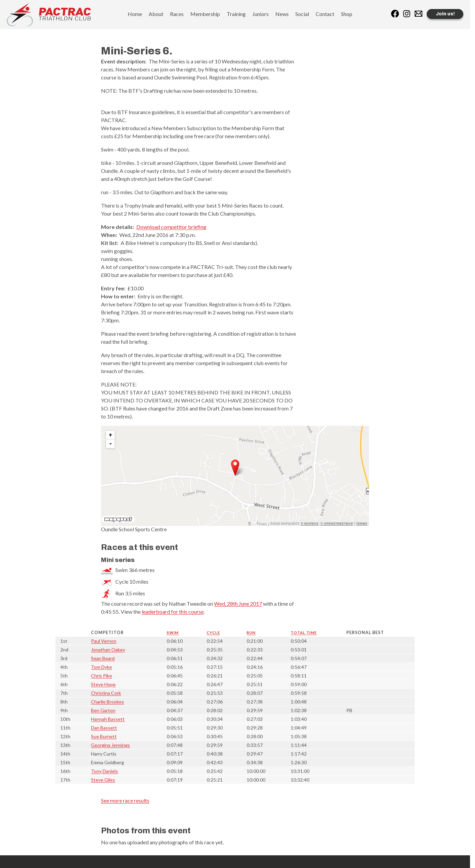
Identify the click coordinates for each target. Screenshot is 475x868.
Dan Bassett (104, 728)
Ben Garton (103, 710)
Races (177, 14)
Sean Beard (103, 658)
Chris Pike (101, 676)
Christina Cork (106, 693)
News (282, 14)
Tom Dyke (101, 667)
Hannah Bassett (108, 719)
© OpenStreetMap (337, 524)
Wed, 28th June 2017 (238, 604)
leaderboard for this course (173, 612)
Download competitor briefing (171, 227)
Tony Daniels (104, 771)
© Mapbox (310, 524)
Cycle (213, 633)
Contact (325, 14)
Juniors (260, 14)
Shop (347, 14)
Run (251, 633)
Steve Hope (103, 684)
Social (302, 14)
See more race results (125, 800)
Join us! (445, 14)
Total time (304, 633)
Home (135, 14)
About (156, 14)
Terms (362, 524)
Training (236, 14)
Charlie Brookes (107, 702)
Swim (173, 633)
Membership (205, 14)
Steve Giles (103, 780)
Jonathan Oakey (108, 650)
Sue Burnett (104, 736)
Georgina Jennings (110, 745)
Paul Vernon (104, 641)
